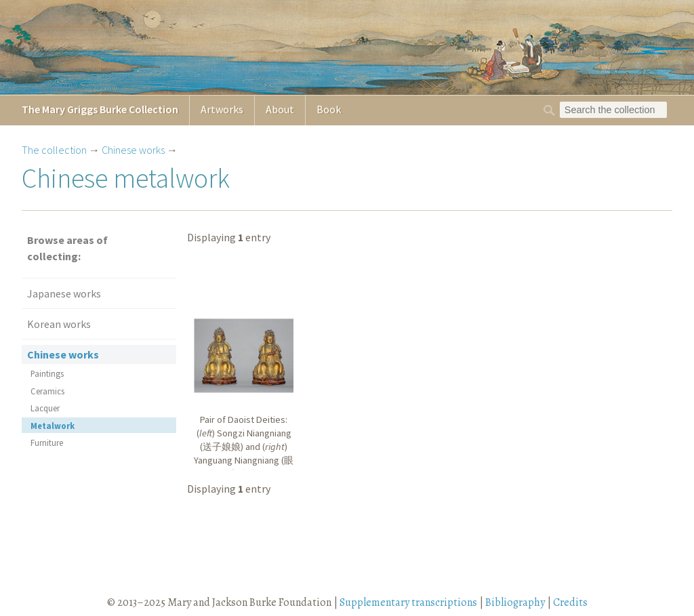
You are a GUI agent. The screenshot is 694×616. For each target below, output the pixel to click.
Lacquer (45, 408)
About (280, 109)
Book (329, 109)
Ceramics (47, 391)
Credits (570, 602)
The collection (54, 150)
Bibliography (515, 602)
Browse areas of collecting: (67, 248)
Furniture (47, 443)
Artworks (222, 109)
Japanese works (64, 293)
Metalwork (53, 426)
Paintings (47, 373)
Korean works (59, 324)
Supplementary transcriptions (408, 602)
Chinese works (133, 150)
